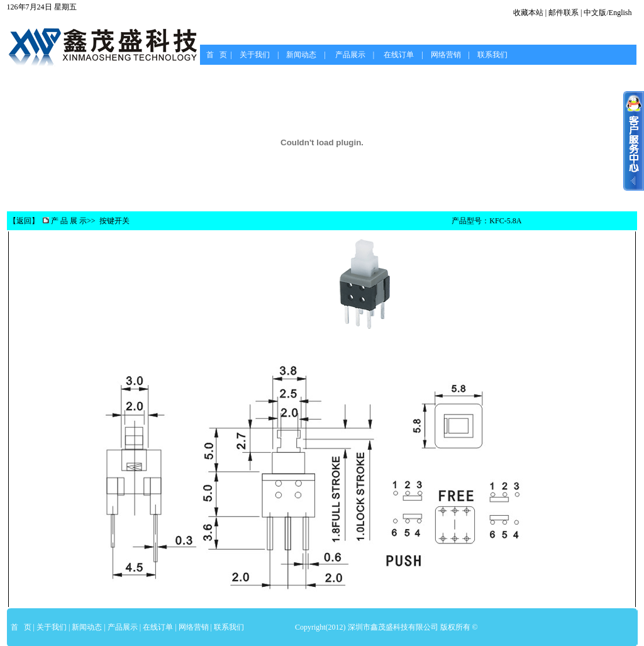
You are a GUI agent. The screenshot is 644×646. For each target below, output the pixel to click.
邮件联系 (563, 13)
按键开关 (114, 221)
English (620, 13)
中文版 (595, 13)
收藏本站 (528, 13)
